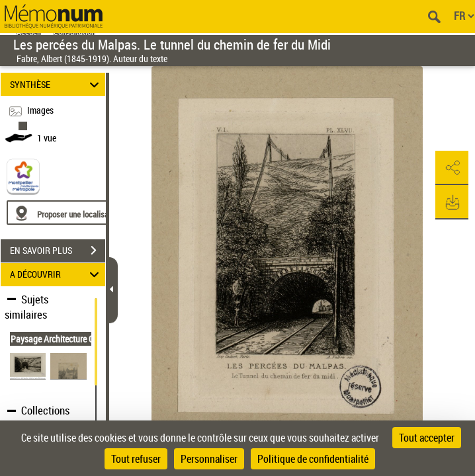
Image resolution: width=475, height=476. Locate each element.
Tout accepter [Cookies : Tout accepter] (427, 438)
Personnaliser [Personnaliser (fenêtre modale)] (209, 459)
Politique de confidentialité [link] (313, 459)
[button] (452, 168)
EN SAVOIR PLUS (58, 251)
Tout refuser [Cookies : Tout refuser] (136, 459)
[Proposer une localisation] (69, 213)
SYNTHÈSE (56, 84)
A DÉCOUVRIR (56, 275)
